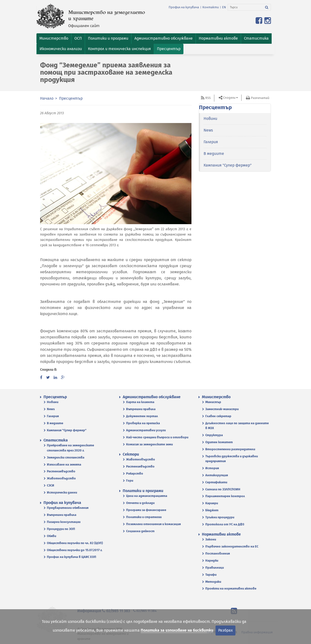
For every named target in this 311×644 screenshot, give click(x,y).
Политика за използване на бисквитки (177, 630)
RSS (208, 98)
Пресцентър (71, 98)
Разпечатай (260, 98)
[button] (54, 39)
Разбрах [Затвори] (225, 630)
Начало (47, 98)
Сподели (229, 98)
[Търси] (245, 7)
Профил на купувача (184, 7)
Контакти (211, 7)
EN (224, 7)
